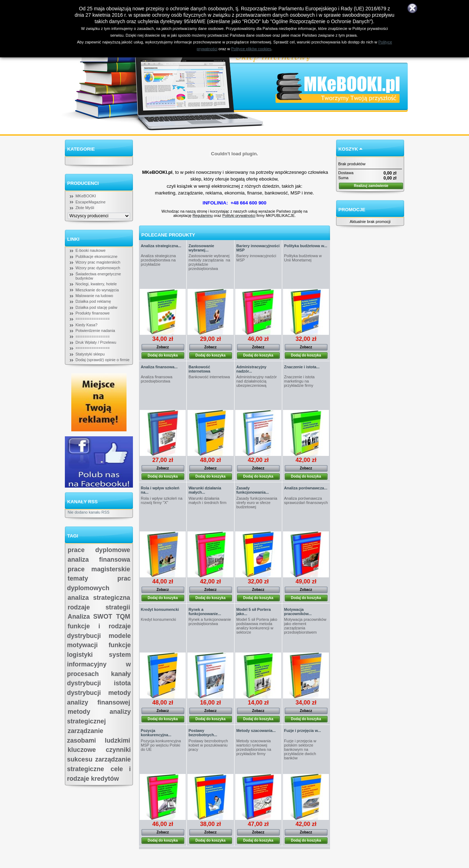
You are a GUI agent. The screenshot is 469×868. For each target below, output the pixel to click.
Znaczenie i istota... (302, 367)
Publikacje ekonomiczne (97, 256)
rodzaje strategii (99, 607)
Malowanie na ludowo (94, 296)
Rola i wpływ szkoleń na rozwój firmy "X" (162, 500)
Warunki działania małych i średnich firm (207, 500)
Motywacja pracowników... (298, 612)
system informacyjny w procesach (99, 664)
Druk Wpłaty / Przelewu (96, 342)
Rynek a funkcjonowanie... (205, 612)
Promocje (352, 210)
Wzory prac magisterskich (98, 262)
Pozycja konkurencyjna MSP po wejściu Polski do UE (161, 745)
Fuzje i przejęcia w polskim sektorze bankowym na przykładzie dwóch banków (300, 749)
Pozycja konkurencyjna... (156, 733)
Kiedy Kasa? (87, 325)
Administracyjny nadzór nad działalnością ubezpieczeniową (257, 381)
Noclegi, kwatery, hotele (96, 284)
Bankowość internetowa (199, 369)
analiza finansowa (99, 560)
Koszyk (348, 149)
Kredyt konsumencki (160, 609)
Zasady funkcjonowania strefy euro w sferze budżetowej (257, 503)
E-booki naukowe (91, 250)
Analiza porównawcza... (306, 488)
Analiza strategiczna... (161, 246)
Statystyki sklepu (90, 354)
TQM (123, 617)
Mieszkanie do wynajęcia (97, 290)
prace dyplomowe (99, 550)
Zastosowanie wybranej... (201, 248)
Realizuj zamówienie (371, 186)
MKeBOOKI (86, 196)
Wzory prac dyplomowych (98, 268)
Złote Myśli (85, 208)
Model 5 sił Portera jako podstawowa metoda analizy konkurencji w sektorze (257, 626)
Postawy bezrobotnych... (203, 733)
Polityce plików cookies (251, 49)
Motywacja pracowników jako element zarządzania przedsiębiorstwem (305, 626)
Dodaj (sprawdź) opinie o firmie (103, 360)
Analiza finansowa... (159, 367)
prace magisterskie (99, 569)
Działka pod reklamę (93, 301)
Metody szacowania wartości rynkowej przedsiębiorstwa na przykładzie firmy (254, 747)
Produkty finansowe (93, 313)
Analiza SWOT (90, 617)
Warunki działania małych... (205, 490)
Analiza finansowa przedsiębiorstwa (157, 379)
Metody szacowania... (256, 731)
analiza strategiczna (99, 598)
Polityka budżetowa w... (306, 246)
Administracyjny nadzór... (251, 369)
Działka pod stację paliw (96, 307)
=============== (93, 319)
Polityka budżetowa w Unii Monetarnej (303, 258)
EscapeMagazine (91, 202)
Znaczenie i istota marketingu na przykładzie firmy (299, 381)
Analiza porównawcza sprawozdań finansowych (306, 500)
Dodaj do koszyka (163, 355)
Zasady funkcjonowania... (252, 490)
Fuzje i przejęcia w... (303, 731)
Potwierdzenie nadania (95, 331)
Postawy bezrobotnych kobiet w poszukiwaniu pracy (208, 745)
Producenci (83, 183)
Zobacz (163, 347)
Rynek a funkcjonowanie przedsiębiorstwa (210, 622)
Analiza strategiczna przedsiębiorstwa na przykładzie (158, 260)
